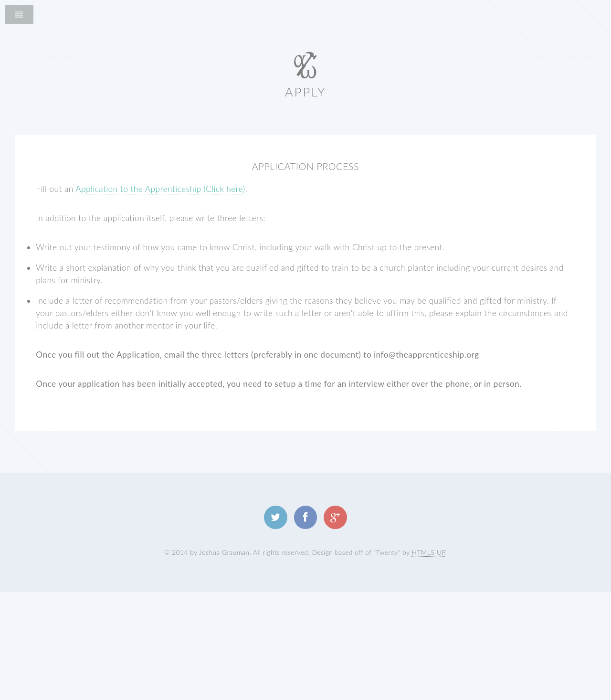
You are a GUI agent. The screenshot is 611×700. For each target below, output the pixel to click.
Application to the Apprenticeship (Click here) (160, 189)
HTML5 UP (428, 552)
